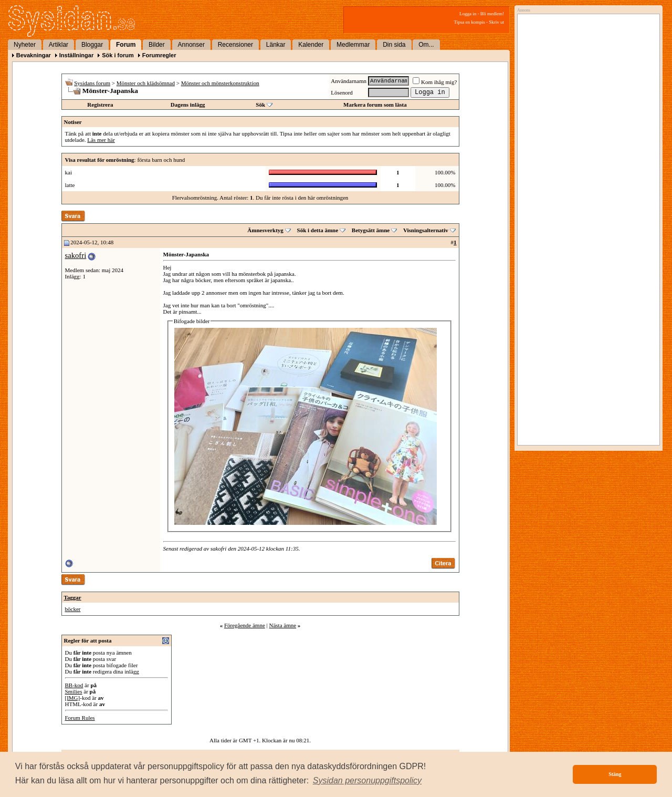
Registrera (100, 105)
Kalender (311, 45)
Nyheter (25, 45)
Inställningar (76, 55)
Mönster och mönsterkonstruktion (220, 83)
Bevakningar (34, 55)
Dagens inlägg (188, 105)
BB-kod (74, 685)
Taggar (73, 597)
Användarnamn (349, 81)
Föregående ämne (245, 625)
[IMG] (73, 698)
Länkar (276, 45)
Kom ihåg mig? (435, 82)
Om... (426, 45)
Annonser (191, 45)
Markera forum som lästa (375, 105)
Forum (126, 45)
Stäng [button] (615, 774)
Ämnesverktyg (265, 230)
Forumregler (159, 55)
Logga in (468, 14)
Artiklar (59, 45)
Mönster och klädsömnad (146, 83)
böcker (73, 609)
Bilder (157, 45)
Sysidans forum (92, 83)
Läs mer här (101, 140)
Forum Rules (80, 718)
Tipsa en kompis (470, 22)
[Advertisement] (586, 125)
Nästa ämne (282, 625)
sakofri (76, 255)
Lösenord (342, 92)
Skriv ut (496, 22)
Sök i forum (118, 55)
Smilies (74, 691)
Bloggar (92, 45)
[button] (367, 781)
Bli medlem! (492, 14)
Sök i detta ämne (318, 230)
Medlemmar (353, 45)
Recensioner (235, 45)
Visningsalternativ (426, 230)
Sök (260, 105)
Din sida (394, 45)
